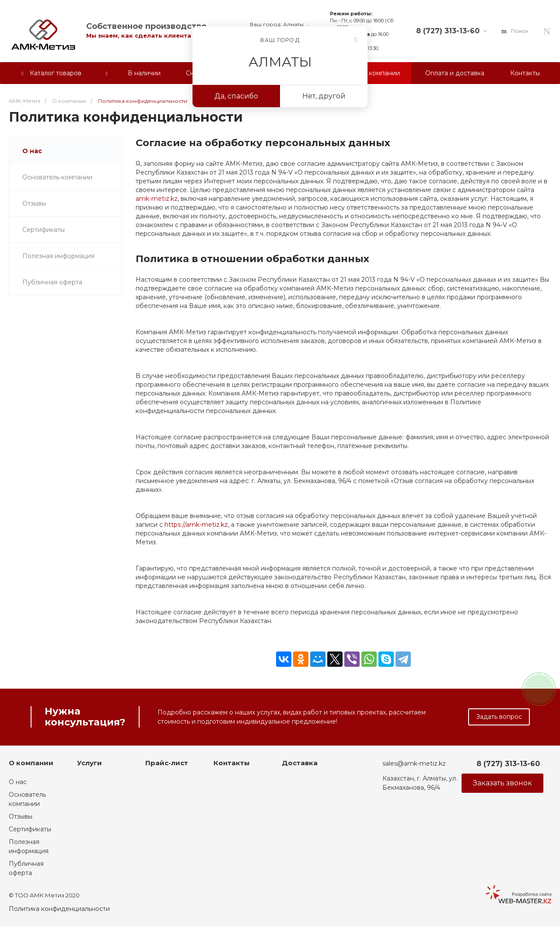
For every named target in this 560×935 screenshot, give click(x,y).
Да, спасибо (236, 96)
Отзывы (34, 203)
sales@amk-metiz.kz (414, 763)
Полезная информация (58, 256)
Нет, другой (324, 96)
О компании (31, 763)
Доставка (300, 763)
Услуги (89, 763)
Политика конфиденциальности (59, 909)
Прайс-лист (167, 763)
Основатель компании (57, 177)
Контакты (232, 763)
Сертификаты (44, 230)
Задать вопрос (499, 717)
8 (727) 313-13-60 (448, 31)
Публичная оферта (52, 282)
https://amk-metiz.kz (196, 525)
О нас (32, 151)
